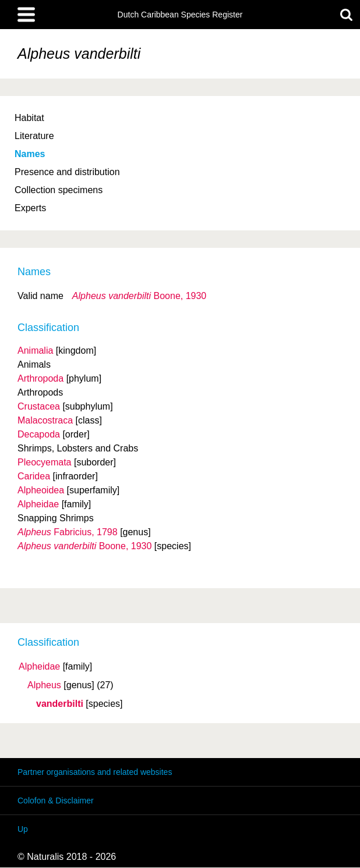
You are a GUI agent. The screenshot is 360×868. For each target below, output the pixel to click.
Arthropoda (40, 378)
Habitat (29, 118)
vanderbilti (60, 704)
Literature (34, 136)
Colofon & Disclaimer (56, 801)
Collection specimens (59, 190)
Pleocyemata (45, 462)
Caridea (34, 476)
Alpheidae (39, 667)
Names (30, 154)
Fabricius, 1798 (68, 532)
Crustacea (39, 406)
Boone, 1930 (139, 296)
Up (23, 829)
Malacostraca (45, 420)
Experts (30, 208)
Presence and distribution (67, 172)
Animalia (35, 351)
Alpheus (44, 685)
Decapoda (39, 434)
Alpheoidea (41, 490)
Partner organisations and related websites (95, 772)
